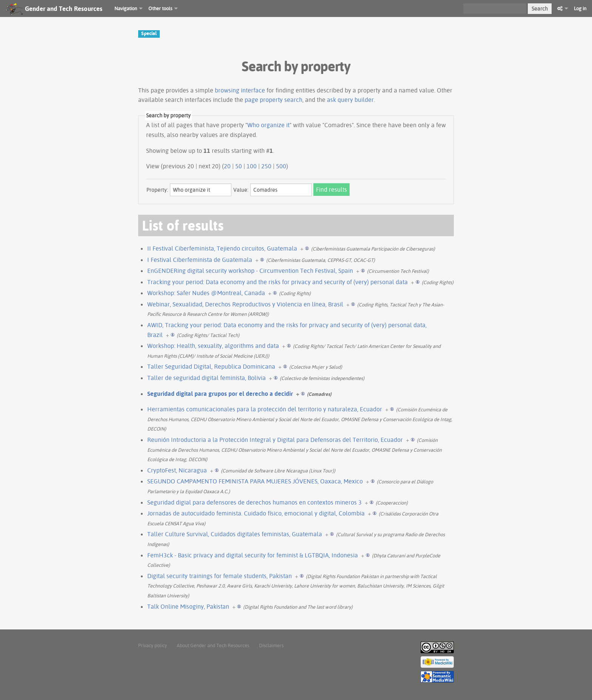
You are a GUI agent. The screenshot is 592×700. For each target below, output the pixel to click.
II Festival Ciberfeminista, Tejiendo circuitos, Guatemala (222, 248)
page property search (274, 100)
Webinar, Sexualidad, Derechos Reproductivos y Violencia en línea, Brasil (245, 304)
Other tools (160, 8)
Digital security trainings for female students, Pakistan (220, 576)
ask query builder (350, 100)
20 (227, 166)
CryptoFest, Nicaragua (177, 470)
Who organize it (268, 125)
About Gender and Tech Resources (213, 645)
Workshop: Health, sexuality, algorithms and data (213, 346)
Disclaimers (271, 645)
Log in (580, 8)
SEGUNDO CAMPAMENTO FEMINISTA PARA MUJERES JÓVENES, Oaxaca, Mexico (255, 481)
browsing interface (240, 90)
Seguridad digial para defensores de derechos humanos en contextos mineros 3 (254, 502)
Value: (241, 190)
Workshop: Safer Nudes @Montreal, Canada (206, 293)
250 (266, 166)
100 (252, 166)
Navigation (126, 8)
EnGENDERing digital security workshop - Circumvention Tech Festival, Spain (250, 271)
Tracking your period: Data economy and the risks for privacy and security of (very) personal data (277, 282)
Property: (157, 190)
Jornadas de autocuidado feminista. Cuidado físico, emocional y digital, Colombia (256, 513)
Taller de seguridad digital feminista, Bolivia (207, 378)
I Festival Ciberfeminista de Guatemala (200, 260)
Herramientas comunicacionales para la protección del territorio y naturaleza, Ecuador (265, 409)
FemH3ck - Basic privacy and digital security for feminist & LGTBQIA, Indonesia (253, 555)
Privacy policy (153, 645)
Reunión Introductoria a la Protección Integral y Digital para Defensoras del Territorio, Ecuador (275, 440)
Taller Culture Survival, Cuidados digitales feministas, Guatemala (235, 534)
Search (540, 9)
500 (281, 166)
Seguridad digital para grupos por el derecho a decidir (220, 394)
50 (239, 166)
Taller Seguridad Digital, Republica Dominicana (211, 366)
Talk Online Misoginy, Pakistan (188, 606)
